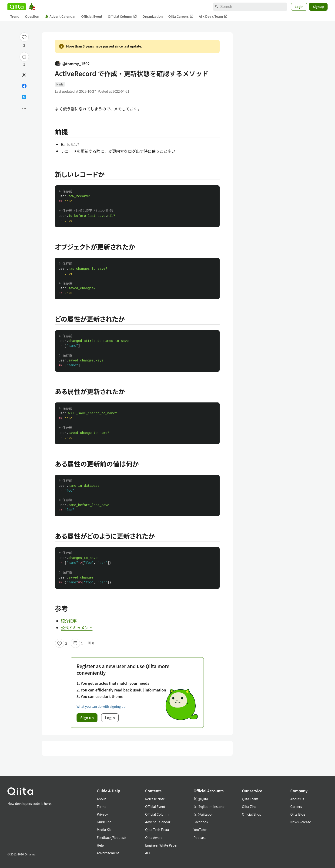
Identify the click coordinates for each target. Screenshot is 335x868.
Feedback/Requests (112, 837)
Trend (15, 16)
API (148, 853)
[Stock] (24, 57)
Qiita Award (154, 837)
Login (299, 7)
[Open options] (24, 108)
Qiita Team (250, 799)
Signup (318, 7)
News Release (301, 822)
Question (32, 16)
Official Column (122, 16)
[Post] (24, 75)
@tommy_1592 (72, 64)
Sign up (87, 718)
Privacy (102, 814)
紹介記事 (69, 621)
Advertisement (108, 853)
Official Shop (252, 814)
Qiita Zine (249, 807)
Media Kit (104, 830)
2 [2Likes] (24, 45)
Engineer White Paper (161, 845)
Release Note (155, 799)
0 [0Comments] (91, 643)
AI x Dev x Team (213, 16)
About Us (297, 799)
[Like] (24, 37)
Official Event (92, 16)
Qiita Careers (181, 16)
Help (100, 845)
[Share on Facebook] (24, 86)
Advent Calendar (60, 16)
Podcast (200, 837)
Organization (152, 16)
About (101, 799)
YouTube (200, 830)
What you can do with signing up (101, 706)
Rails (60, 84)
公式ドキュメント (77, 628)
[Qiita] (17, 7)
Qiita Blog (298, 814)
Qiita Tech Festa (157, 830)
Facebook (201, 822)
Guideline (104, 822)
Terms (101, 807)
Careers (296, 807)
